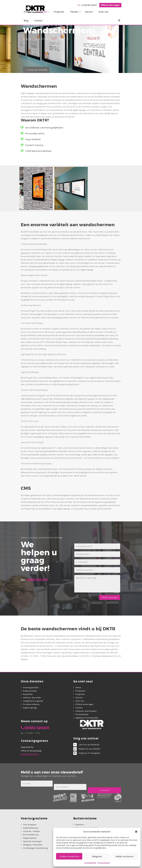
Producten (80, 691)
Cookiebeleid (90, 863)
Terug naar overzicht (37, 70)
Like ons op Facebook (89, 745)
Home (78, 687)
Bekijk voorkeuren (125, 856)
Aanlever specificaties (86, 711)
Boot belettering (31, 835)
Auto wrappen (30, 825)
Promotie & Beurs (31, 704)
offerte (39, 653)
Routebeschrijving (30, 754)
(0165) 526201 (37, 728)
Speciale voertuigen (33, 841)
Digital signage (30, 708)
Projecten (80, 694)
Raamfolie (28, 694)
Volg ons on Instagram (90, 753)
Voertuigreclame (31, 687)
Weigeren (97, 856)
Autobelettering (30, 828)
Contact (79, 708)
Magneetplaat (30, 838)
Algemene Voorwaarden (87, 718)
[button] (136, 832)
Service (79, 698)
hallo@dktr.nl (86, 656)
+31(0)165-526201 (89, 5)
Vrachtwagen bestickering (35, 848)
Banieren (80, 825)
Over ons (80, 701)
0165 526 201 (37, 580)
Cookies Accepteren (69, 856)
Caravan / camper (32, 831)
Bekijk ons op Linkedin (90, 749)
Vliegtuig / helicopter (33, 845)
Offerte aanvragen (110, 5)
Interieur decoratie (32, 698)
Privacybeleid (104, 863)
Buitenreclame (30, 691)
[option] (36, 188)
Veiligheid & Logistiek (33, 701)
